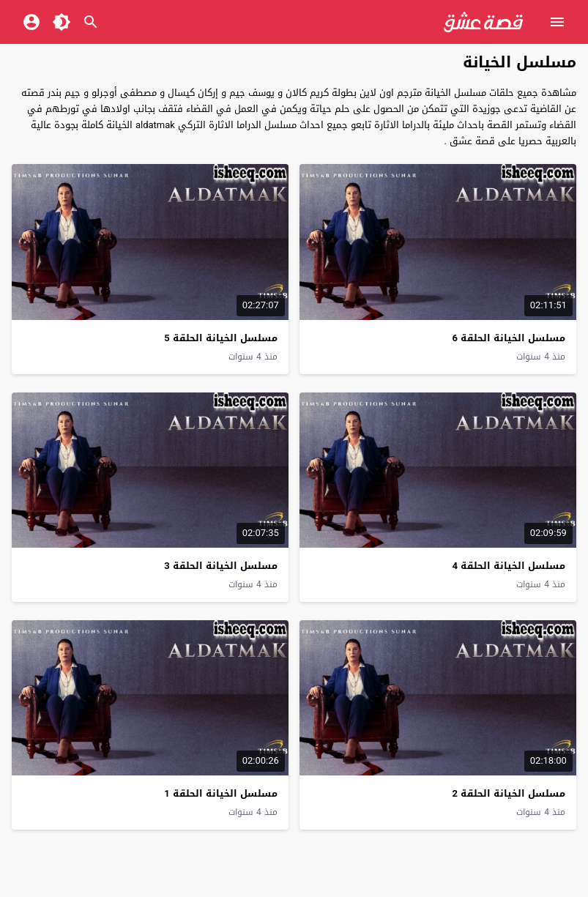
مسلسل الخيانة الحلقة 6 (508, 338)
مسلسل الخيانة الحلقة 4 (508, 566)
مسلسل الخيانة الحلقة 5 (220, 338)
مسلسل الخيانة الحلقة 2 (508, 793)
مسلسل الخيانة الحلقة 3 (220, 566)
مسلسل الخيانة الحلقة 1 (220, 793)
